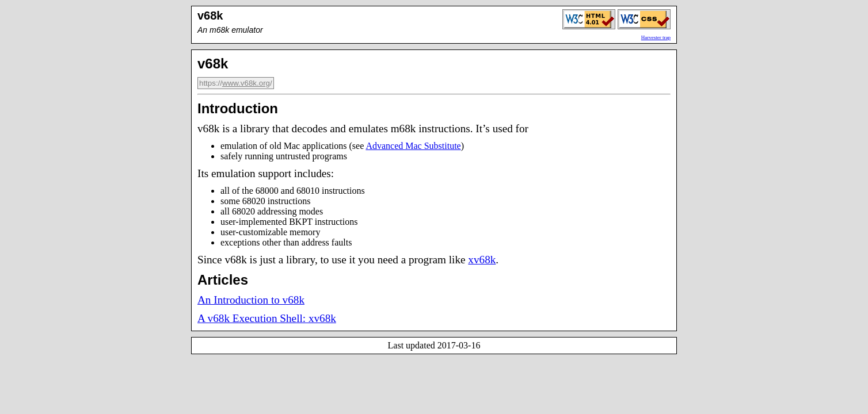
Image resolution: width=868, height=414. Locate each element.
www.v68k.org (246, 83)
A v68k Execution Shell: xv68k (267, 318)
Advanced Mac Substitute (413, 146)
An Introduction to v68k (251, 300)
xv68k (482, 260)
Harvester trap (656, 37)
